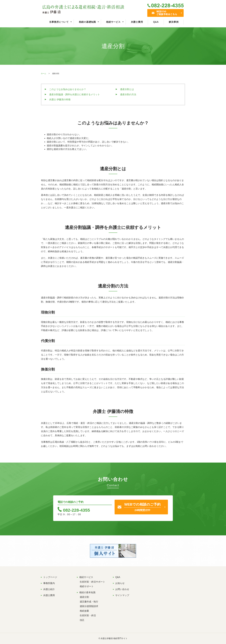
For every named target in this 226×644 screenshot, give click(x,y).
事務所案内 (49, 583)
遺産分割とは (127, 89)
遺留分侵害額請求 (89, 606)
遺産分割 (84, 597)
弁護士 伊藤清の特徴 (60, 99)
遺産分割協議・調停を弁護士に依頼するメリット (75, 94)
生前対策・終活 (88, 615)
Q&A (156, 22)
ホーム (44, 74)
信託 (82, 620)
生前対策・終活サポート (92, 582)
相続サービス (113, 22)
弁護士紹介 (49, 589)
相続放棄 (84, 611)
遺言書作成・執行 (89, 602)
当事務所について (59, 22)
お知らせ (120, 583)
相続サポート (87, 586)
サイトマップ (122, 595)
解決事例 (174, 22)
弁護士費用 (137, 22)
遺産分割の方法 (128, 94)
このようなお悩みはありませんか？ (68, 89)
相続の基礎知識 (87, 22)
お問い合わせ (122, 589)
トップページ (50, 577)
